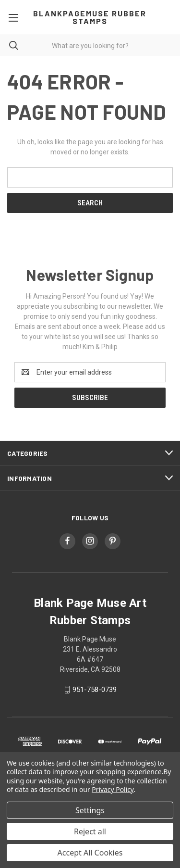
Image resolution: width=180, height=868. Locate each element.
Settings (90, 810)
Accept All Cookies (90, 853)
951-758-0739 (95, 690)
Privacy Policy (113, 789)
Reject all (90, 831)
